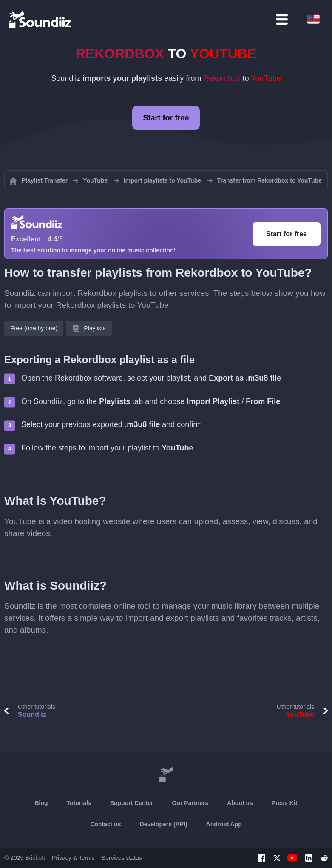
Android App (224, 824)
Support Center (132, 803)
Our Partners (190, 803)
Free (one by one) (34, 328)
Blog (41, 803)
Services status (122, 858)
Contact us (105, 824)
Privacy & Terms (73, 858)
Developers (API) (164, 824)
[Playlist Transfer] (40, 19)
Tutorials (79, 803)
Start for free (166, 118)
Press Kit (285, 803)
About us (240, 803)
